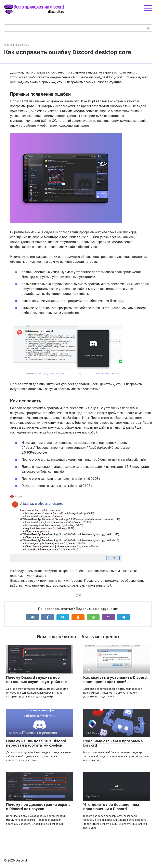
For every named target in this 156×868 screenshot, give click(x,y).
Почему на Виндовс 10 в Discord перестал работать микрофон (36, 743)
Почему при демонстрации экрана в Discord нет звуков (38, 807)
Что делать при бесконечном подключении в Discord (111, 807)
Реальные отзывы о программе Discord (113, 743)
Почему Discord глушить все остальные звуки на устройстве (36, 680)
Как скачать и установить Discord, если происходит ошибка (115, 680)
